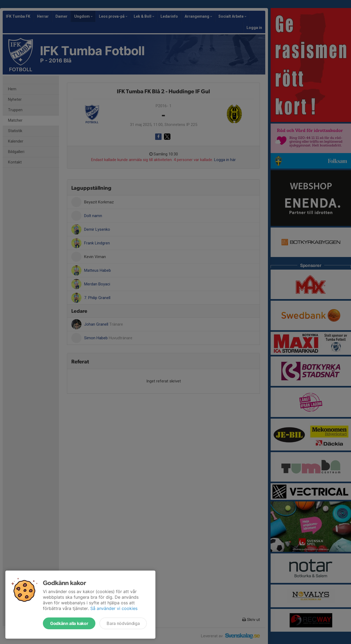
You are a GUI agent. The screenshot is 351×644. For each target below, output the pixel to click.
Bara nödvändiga (123, 623)
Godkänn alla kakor (69, 623)
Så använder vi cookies (114, 608)
